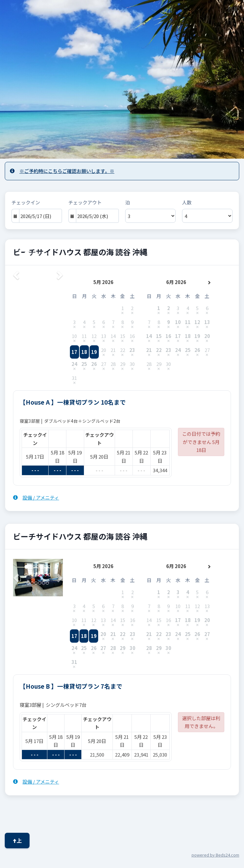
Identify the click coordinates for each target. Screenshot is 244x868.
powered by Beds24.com (215, 855)
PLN (234, 8)
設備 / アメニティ (36, 497)
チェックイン (26, 202)
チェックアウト (85, 202)
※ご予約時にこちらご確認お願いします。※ (62, 171)
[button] (17, 578)
